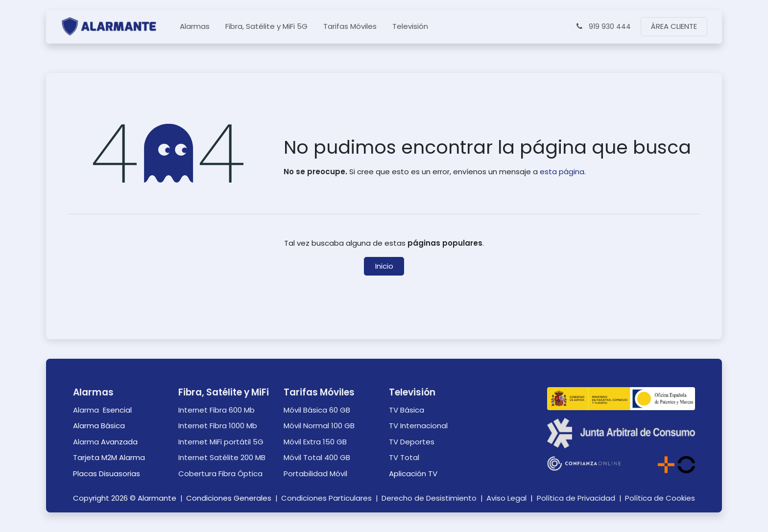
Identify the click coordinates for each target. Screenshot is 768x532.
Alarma (87, 410)
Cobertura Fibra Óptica (220, 474)
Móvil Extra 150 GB (315, 442)
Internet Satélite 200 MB (222, 457)
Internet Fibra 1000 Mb (218, 426)
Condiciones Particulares (326, 498)
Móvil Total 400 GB (317, 457)
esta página (562, 172)
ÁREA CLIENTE (674, 26)
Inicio (384, 266)
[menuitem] (195, 27)
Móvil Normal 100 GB (319, 426)
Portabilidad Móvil (315, 474)
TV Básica (407, 410)
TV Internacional (418, 426)
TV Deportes (412, 442)
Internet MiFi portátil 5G (221, 442)
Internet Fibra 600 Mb (216, 410)
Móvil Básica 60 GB (317, 410)
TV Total (404, 457)
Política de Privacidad (576, 498)
